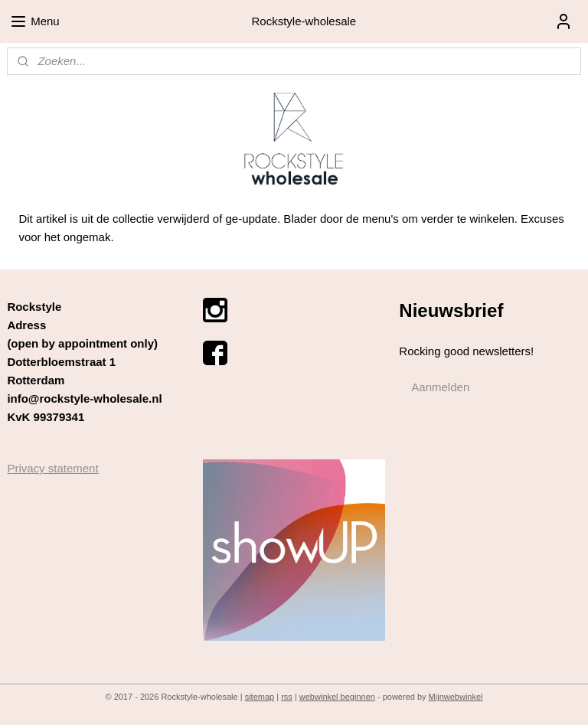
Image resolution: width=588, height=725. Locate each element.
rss (287, 697)
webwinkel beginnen (337, 697)
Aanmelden (440, 387)
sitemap (260, 697)
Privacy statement (52, 468)
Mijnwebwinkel (456, 697)
